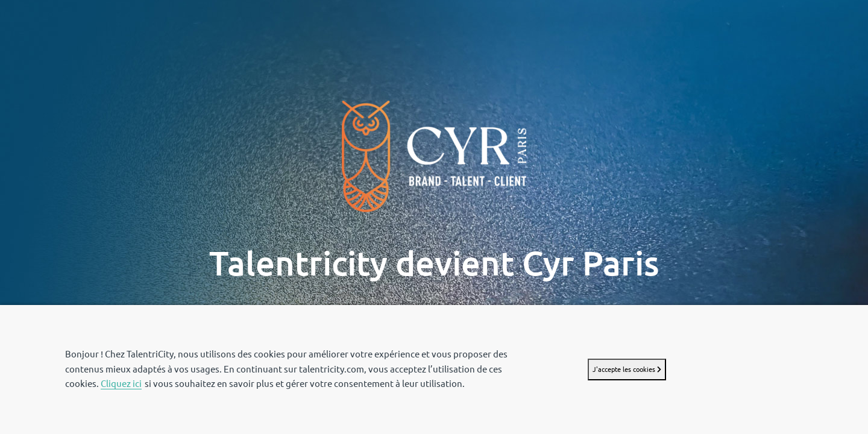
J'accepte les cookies (627, 369)
